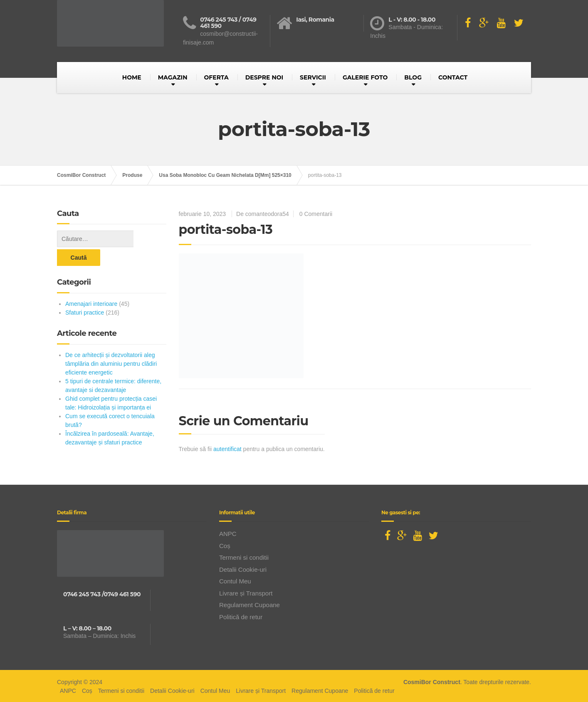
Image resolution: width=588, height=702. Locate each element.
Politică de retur (241, 615)
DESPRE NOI (264, 77)
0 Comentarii (316, 214)
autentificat (227, 449)
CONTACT (453, 77)
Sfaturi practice (85, 294)
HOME (132, 77)
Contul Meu (235, 580)
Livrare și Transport (246, 592)
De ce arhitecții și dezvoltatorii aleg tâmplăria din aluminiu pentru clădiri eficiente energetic (111, 345)
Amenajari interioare (91, 285)
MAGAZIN (173, 77)
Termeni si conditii (244, 556)
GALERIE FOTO (365, 77)
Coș (225, 544)
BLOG (413, 77)
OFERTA (216, 77)
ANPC (228, 532)
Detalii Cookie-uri (243, 568)
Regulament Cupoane (250, 604)
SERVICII (313, 77)
